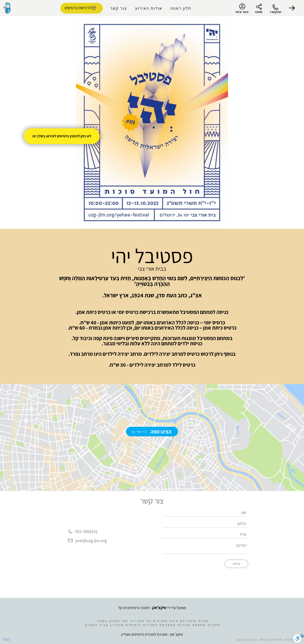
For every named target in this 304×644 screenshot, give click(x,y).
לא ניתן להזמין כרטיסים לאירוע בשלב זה (62, 136)
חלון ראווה (181, 8)
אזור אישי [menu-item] (242, 9)
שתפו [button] (259, 12)
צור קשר (119, 8)
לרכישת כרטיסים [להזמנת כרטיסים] (78, 8)
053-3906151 (86, 532)
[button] (292, 8)
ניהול (6, 639)
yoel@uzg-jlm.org (91, 541)
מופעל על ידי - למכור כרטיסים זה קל (152, 608)
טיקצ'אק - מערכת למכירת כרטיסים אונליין (152, 634)
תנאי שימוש (293, 639)
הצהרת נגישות (247, 639)
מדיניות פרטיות (271, 639)
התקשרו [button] (276, 12)
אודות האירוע (149, 8)
